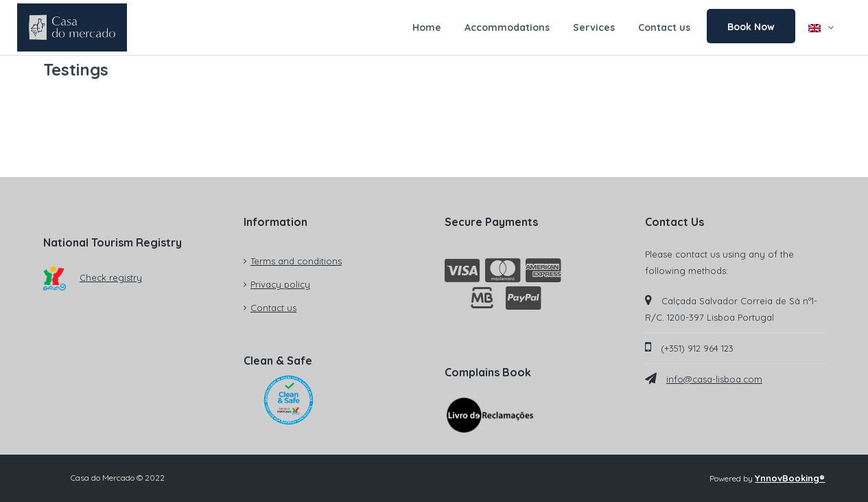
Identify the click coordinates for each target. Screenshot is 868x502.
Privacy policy (280, 284)
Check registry (93, 277)
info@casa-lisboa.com (714, 379)
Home (427, 27)
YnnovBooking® (790, 478)
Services (594, 27)
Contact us (664, 27)
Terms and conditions (296, 261)
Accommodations (507, 27)
